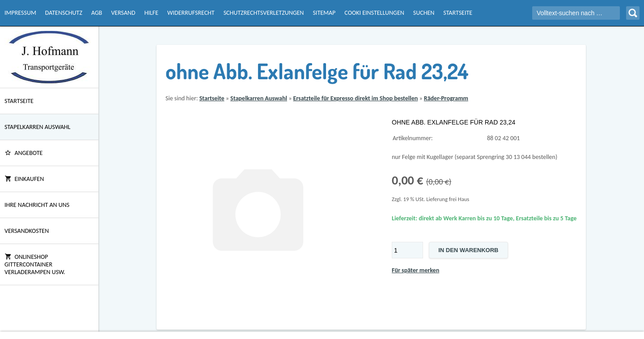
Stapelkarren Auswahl (37, 127)
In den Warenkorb (468, 250)
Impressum (20, 13)
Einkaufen (24, 179)
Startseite (458, 13)
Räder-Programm (446, 98)
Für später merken (415, 270)
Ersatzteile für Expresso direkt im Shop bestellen (355, 98)
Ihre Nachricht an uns (37, 205)
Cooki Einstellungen (374, 13)
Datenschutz (64, 13)
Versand (123, 13)
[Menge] (407, 250)
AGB (97, 13)
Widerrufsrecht (191, 13)
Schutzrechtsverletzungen (264, 13)
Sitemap (324, 13)
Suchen (424, 13)
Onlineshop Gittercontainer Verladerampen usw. (35, 264)
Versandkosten (27, 231)
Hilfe (151, 13)
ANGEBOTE (23, 153)
